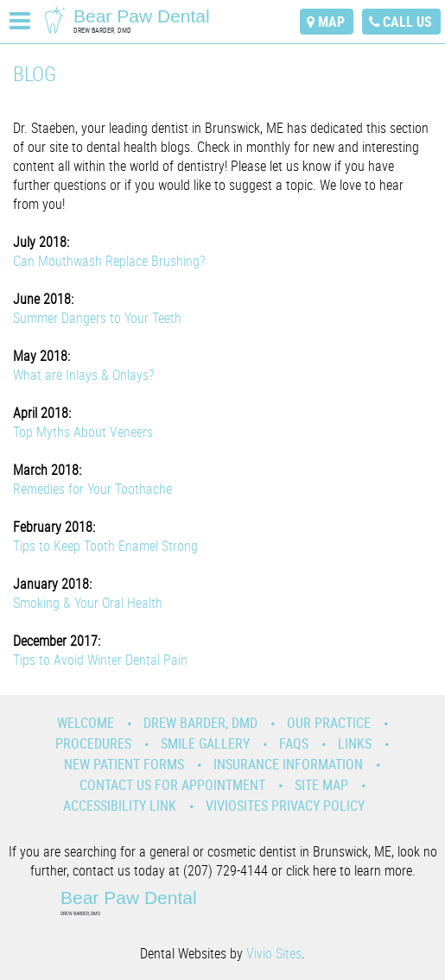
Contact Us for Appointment (172, 785)
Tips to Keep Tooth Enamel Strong (105, 546)
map (331, 22)
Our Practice (329, 723)
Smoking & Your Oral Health (88, 603)
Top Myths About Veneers (83, 432)
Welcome (86, 723)
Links (355, 743)
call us (407, 22)
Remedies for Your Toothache (92, 489)
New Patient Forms (124, 764)
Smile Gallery (205, 743)
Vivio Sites (274, 953)
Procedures (93, 743)
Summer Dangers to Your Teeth (97, 318)
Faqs (294, 743)
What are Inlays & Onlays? (83, 375)
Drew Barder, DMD (200, 723)
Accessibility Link (120, 806)
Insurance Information (288, 764)
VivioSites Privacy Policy (285, 806)
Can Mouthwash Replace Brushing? (109, 261)
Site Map (321, 785)
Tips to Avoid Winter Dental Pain (100, 660)
